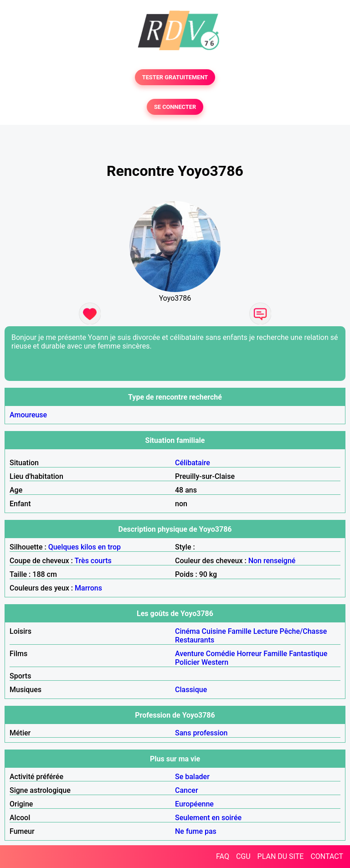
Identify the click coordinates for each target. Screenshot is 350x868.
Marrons (88, 588)
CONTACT (327, 856)
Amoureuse (28, 415)
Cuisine (214, 631)
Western (215, 662)
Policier (187, 662)
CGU (243, 856)
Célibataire (193, 463)
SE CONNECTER (175, 107)
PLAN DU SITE (281, 856)
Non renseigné (272, 561)
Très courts (93, 561)
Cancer (187, 790)
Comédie (221, 654)
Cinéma (188, 631)
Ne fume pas (196, 831)
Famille (240, 631)
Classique (191, 690)
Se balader (192, 777)
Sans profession (201, 733)
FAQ (223, 856)
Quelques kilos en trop (85, 547)
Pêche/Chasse (304, 631)
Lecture (266, 631)
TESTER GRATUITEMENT (175, 77)
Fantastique (308, 654)
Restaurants (195, 640)
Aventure (190, 654)
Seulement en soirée (208, 818)
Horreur (250, 654)
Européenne (194, 804)
